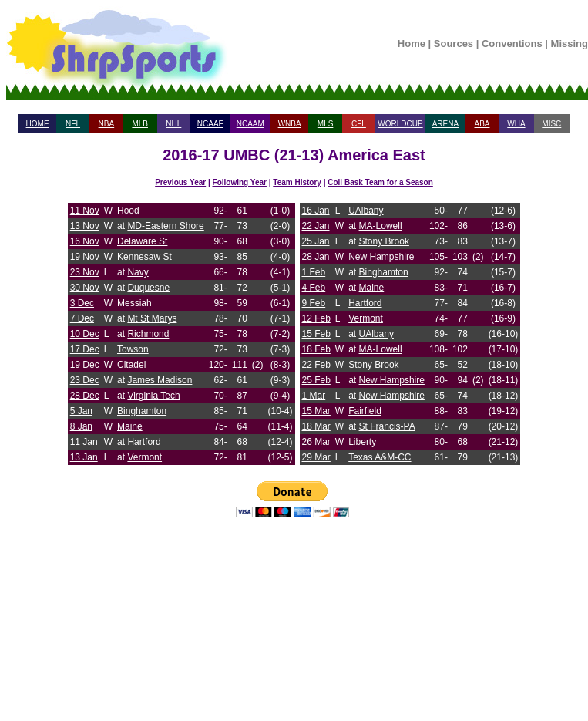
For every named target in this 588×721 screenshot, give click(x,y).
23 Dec (85, 380)
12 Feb (316, 318)
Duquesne (148, 288)
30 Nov (85, 288)
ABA (482, 124)
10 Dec (85, 334)
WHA (516, 124)
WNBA (290, 124)
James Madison (160, 380)
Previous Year (180, 182)
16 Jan (316, 211)
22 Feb (316, 365)
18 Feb (316, 349)
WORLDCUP (400, 124)
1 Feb (314, 272)
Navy (138, 272)
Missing (570, 44)
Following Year (240, 182)
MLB (140, 124)
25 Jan (316, 241)
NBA (107, 124)
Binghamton (142, 411)
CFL (359, 124)
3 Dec (82, 303)
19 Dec (85, 365)
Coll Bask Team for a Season (380, 182)
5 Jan (81, 411)
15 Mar (316, 411)
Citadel (131, 365)
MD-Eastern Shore (165, 226)
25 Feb (316, 380)
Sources (454, 44)
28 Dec (85, 396)
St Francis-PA (387, 426)
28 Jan (316, 257)
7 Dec (82, 318)
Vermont (144, 457)
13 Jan (84, 457)
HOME (38, 124)
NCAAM (250, 124)
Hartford (144, 442)
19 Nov (85, 257)
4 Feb (314, 288)
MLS (326, 124)
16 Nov (85, 241)
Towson (133, 349)
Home (412, 44)
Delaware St (142, 241)
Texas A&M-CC (380, 457)
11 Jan (84, 442)
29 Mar (316, 457)
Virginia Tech (153, 396)
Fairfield (365, 411)
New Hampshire (381, 257)
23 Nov (85, 272)
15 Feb (316, 334)
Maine (130, 426)
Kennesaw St (144, 257)
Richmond (148, 334)
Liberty (362, 442)
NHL (173, 124)
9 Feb (314, 303)
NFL (73, 124)
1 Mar (314, 396)
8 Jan (81, 426)
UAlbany (366, 211)
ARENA (445, 124)
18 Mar (316, 426)
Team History (297, 182)
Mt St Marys (152, 318)
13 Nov (85, 226)
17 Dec (85, 349)
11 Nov (85, 211)
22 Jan (316, 226)
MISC (551, 124)
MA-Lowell (381, 226)
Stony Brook (384, 241)
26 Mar (316, 442)
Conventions (512, 44)
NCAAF (210, 124)
